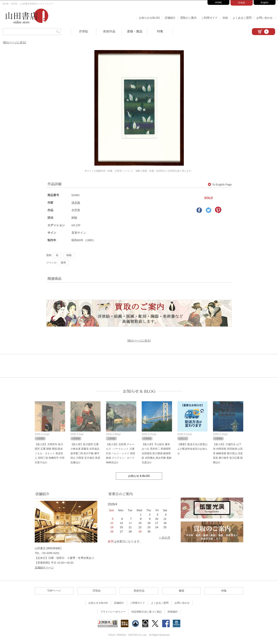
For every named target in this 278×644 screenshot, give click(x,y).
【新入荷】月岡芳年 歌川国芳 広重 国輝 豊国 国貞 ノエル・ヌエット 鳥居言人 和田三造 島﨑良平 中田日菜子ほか (50, 453)
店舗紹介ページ (44, 568)
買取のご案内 (188, 18)
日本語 (242, 3)
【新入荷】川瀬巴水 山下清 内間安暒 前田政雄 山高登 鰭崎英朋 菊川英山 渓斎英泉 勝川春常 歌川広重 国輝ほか (228, 453)
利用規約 (173, 612)
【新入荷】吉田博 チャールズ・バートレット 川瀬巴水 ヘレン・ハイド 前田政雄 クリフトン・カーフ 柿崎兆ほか (120, 453)
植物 (69, 255)
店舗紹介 (170, 18)
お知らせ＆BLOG (149, 18)
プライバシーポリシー (113, 612)
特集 (160, 31)
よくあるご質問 (242, 18)
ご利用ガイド (209, 18)
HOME (219, 3)
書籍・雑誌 (135, 31)
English (265, 3)
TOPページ (54, 591)
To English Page (220, 185)
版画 (63, 262)
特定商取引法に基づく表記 (147, 612)
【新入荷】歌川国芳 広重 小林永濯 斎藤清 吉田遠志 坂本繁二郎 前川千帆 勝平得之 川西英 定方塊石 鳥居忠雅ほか (85, 453)
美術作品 (109, 31)
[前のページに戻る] (14, 42)
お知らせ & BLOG (139, 391)
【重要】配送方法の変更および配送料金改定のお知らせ (192, 449)
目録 (225, 18)
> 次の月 (165, 538)
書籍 (181, 591)
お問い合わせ (264, 18)
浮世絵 (84, 31)
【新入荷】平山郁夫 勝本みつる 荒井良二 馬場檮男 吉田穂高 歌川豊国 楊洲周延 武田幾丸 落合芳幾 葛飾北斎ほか (157, 453)
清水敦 (76, 203)
